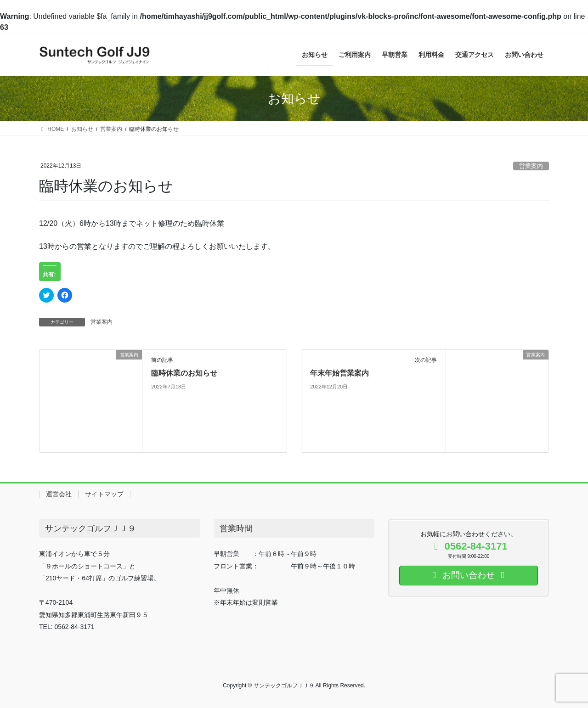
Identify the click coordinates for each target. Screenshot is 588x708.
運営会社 (59, 494)
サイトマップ (104, 494)
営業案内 (531, 166)
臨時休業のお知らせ (184, 373)
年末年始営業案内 (339, 373)
